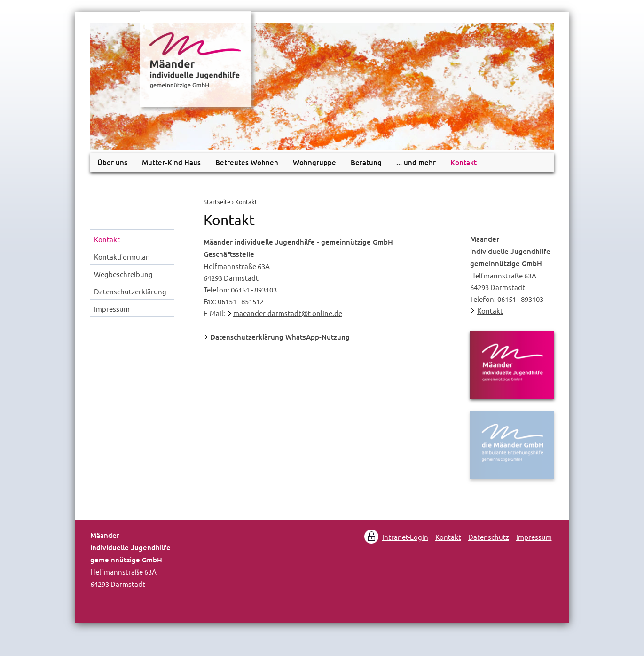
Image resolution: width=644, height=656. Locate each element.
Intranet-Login (405, 537)
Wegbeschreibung (123, 274)
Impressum (112, 309)
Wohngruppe (314, 162)
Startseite (217, 202)
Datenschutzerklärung (130, 291)
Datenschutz (489, 537)
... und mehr (416, 162)
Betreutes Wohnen (247, 162)
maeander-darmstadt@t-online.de (288, 313)
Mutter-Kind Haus (171, 162)
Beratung (366, 162)
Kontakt (246, 202)
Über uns (112, 162)
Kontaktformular (121, 257)
